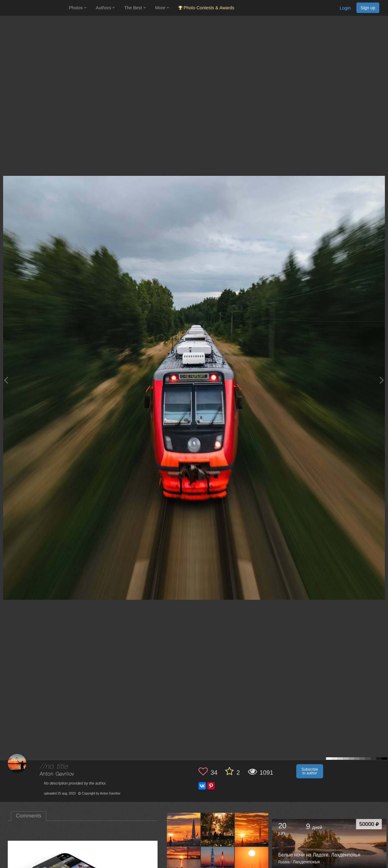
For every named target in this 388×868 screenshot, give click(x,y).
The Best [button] (135, 8)
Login (345, 8)
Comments (29, 816)
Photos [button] (78, 8)
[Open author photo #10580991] (252, 829)
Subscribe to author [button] (310, 771)
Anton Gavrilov (57, 774)
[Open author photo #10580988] (218, 863)
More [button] (162, 8)
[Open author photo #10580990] (184, 863)
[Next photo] (382, 380)
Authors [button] (105, 8)
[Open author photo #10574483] (252, 863)
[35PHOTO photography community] (34, 8)
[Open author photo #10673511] (218, 829)
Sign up (368, 8)
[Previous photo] (6, 380)
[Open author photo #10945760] (184, 829)
